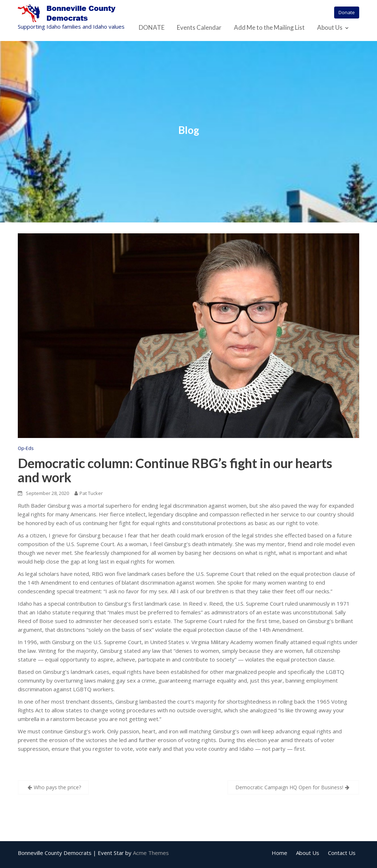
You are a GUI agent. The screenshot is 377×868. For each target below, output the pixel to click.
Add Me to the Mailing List (269, 27)
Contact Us (342, 853)
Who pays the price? (57, 787)
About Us (330, 27)
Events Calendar (199, 27)
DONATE (152, 27)
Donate (347, 12)
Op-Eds (26, 448)
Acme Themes (151, 853)
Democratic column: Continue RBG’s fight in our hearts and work (175, 470)
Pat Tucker (89, 493)
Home (279, 853)
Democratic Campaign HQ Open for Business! (289, 787)
